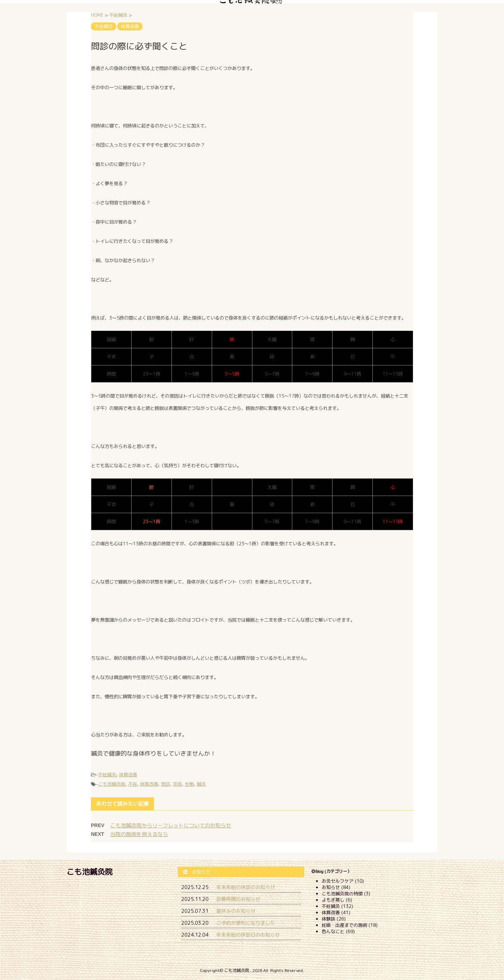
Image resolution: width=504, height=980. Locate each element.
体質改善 (128, 775)
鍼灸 (201, 784)
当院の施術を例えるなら (139, 834)
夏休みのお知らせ (236, 911)
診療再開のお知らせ (238, 899)
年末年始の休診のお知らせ (246, 887)
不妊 (133, 784)
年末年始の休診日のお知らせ (248, 935)
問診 (166, 784)
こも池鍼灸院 (112, 784)
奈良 (177, 784)
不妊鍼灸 (107, 775)
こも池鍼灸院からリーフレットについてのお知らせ (171, 825)
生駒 (189, 784)
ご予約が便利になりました (246, 923)
